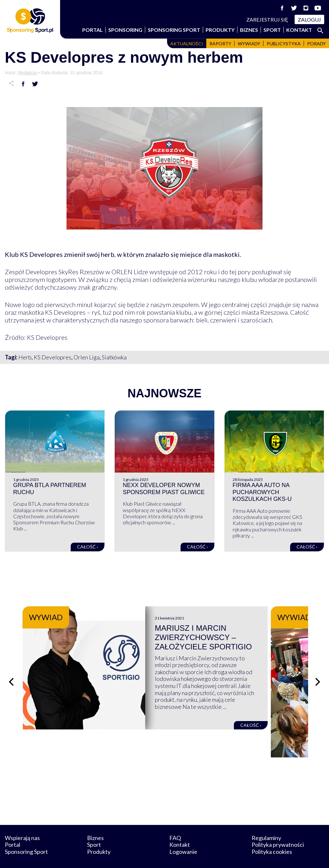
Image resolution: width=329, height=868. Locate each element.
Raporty (220, 44)
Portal (93, 30)
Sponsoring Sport (174, 30)
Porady (316, 44)
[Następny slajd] (318, 674)
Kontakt (299, 30)
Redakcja (27, 73)
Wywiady (249, 44)
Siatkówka (114, 357)
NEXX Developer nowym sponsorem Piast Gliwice (164, 489)
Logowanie (183, 836)
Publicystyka (284, 44)
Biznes (249, 30)
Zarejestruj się (267, 19)
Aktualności (187, 44)
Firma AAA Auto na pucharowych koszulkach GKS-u (262, 492)
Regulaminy (266, 821)
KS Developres (53, 357)
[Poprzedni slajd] (11, 674)
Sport (272, 30)
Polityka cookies (272, 836)
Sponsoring (125, 30)
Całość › (88, 547)
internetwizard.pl (224, 856)
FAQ (175, 821)
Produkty (220, 30)
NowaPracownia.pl (169, 856)
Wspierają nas (22, 821)
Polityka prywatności (278, 828)
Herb (25, 357)
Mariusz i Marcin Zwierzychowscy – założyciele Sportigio (223, 637)
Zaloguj (309, 19)
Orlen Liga (87, 357)
